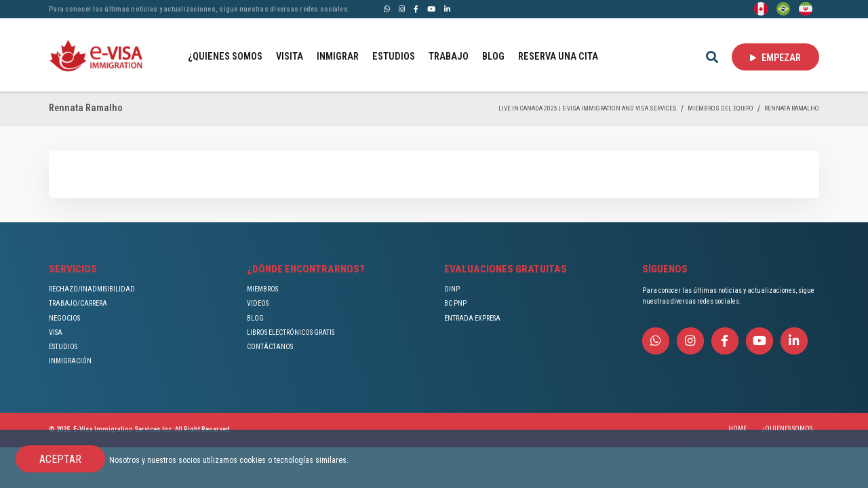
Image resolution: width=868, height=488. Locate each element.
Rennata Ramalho (792, 108)
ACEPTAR (60, 459)
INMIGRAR (338, 57)
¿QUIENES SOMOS (225, 57)
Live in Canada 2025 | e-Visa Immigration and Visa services (588, 108)
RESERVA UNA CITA (558, 57)
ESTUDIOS (394, 57)
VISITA (290, 57)
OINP (452, 289)
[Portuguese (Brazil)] (783, 8)
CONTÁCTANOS (270, 347)
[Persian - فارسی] (806, 8)
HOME (737, 429)
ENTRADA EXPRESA (472, 318)
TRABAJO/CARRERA (78, 303)
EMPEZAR (775, 58)
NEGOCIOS (64, 318)
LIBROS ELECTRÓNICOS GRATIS (291, 332)
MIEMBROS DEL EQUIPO (721, 108)
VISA (56, 332)
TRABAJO (449, 57)
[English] (761, 8)
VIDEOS (258, 303)
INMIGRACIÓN (70, 361)
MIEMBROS (262, 289)
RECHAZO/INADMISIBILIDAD (92, 289)
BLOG (493, 57)
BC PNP (455, 303)
